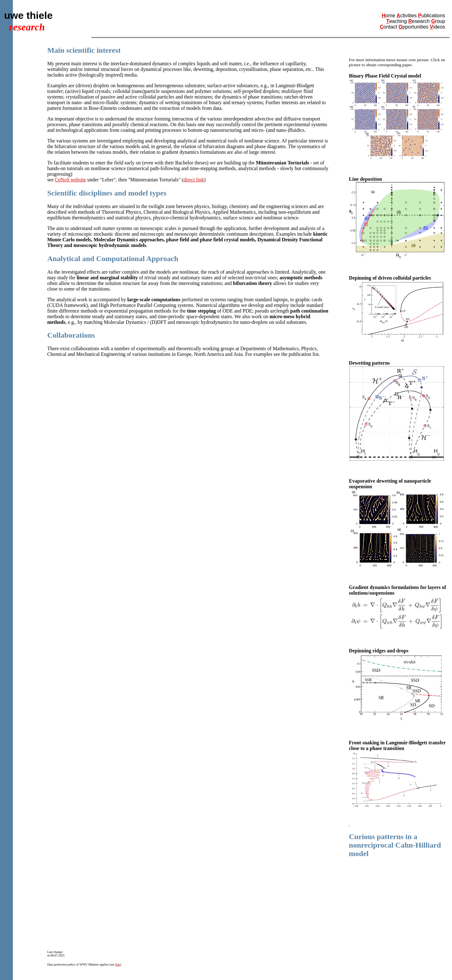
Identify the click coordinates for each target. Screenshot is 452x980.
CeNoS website (70, 180)
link (118, 964)
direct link (194, 180)
